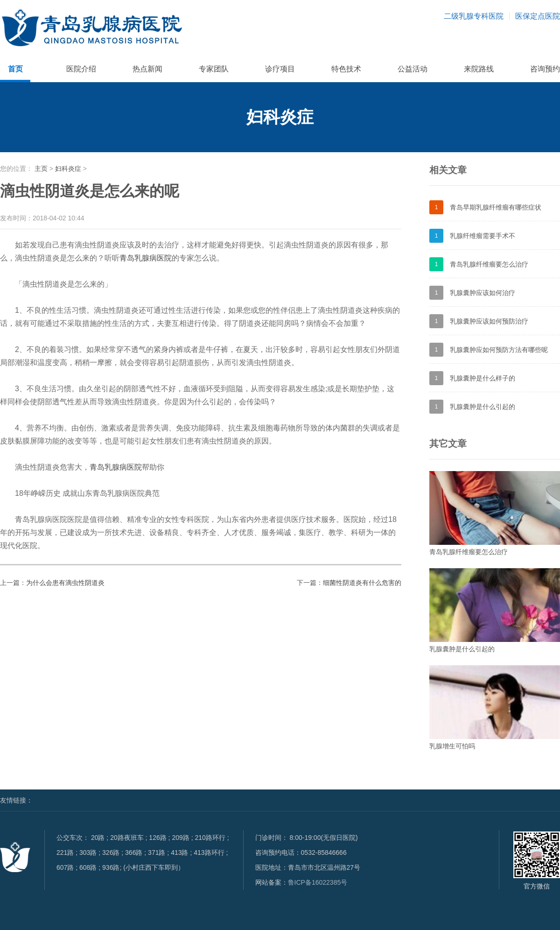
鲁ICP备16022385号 (318, 882)
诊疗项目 (280, 69)
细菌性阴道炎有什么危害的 (362, 583)
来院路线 (479, 69)
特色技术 (346, 69)
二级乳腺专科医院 (474, 16)
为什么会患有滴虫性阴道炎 (65, 583)
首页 (15, 69)
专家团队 (214, 69)
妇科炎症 (68, 169)
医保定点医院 (538, 16)
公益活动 (413, 69)
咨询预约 (545, 69)
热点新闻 (147, 69)
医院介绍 (81, 69)
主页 (41, 169)
